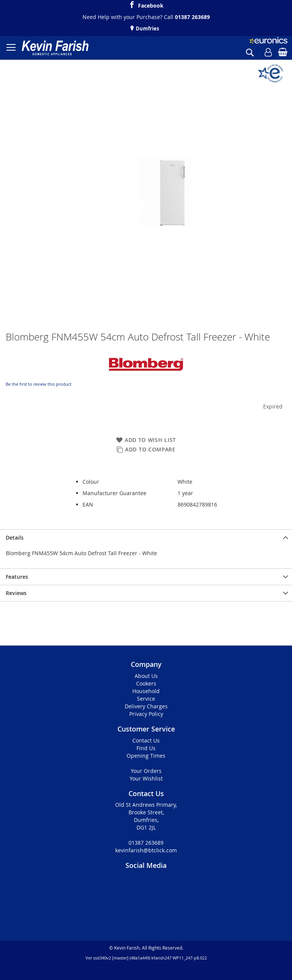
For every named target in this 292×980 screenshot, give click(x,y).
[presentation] (146, 537)
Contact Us (146, 740)
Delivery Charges (146, 706)
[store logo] (55, 48)
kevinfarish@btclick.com (146, 850)
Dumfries (147, 28)
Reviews (16, 593)
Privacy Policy (146, 714)
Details (15, 537)
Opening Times (146, 756)
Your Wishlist (146, 778)
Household (146, 691)
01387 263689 (192, 17)
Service (146, 699)
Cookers (146, 683)
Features (17, 577)
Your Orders (146, 771)
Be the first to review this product (39, 384)
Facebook (151, 5)
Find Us (146, 748)
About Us (146, 676)
